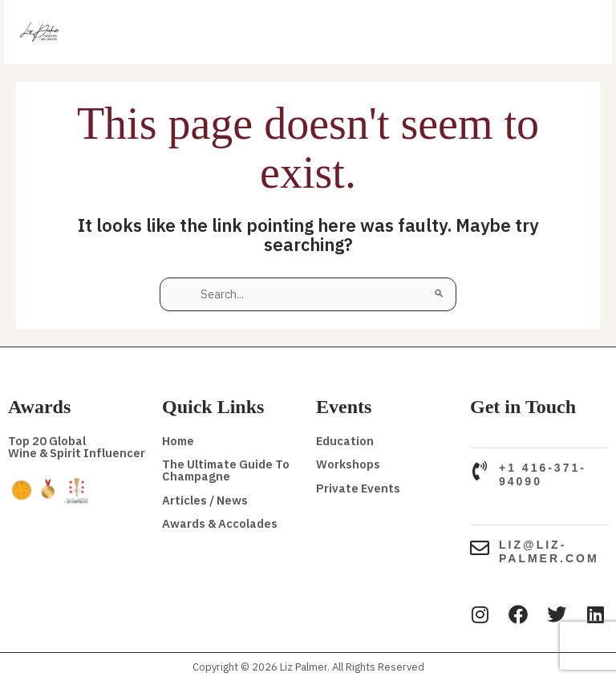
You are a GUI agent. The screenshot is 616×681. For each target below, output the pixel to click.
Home (178, 441)
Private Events (358, 488)
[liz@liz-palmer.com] (480, 548)
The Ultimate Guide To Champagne (226, 470)
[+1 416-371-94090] (480, 471)
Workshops (348, 464)
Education (345, 441)
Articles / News (205, 500)
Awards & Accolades (220, 523)
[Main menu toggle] (579, 32)
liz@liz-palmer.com (549, 552)
